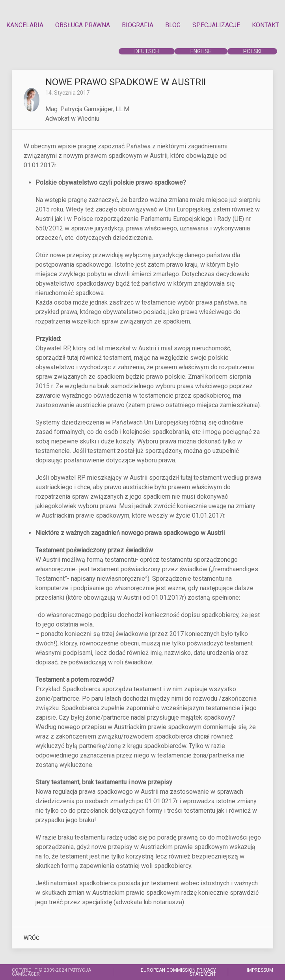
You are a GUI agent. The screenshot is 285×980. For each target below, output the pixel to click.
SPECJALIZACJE (216, 25)
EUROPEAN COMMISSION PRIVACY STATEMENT (178, 972)
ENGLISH (201, 51)
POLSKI (252, 51)
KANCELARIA (25, 25)
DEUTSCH (147, 51)
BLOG (173, 25)
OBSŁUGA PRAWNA (83, 25)
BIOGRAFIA (138, 25)
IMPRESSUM (260, 970)
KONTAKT (265, 25)
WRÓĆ (32, 938)
